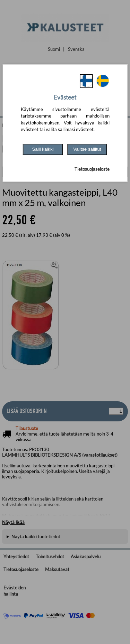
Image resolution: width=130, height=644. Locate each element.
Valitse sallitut (87, 149)
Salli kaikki (43, 149)
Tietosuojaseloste (92, 169)
